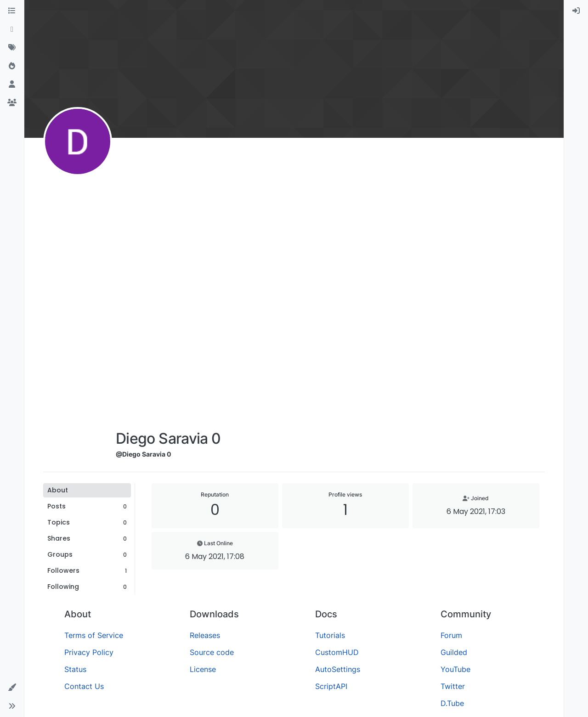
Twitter (453, 686)
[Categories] (12, 11)
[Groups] (12, 103)
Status (75, 669)
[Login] (576, 11)
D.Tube (452, 703)
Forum (451, 635)
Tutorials (330, 635)
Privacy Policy (89, 652)
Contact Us (84, 686)
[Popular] (12, 66)
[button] (12, 688)
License (203, 669)
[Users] (12, 85)
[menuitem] (576, 11)
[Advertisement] (168, 286)
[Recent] (12, 29)
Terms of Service (94, 635)
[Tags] (12, 48)
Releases (205, 635)
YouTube (455, 669)
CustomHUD (337, 652)
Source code (212, 652)
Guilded (454, 652)
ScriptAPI (331, 686)
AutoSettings (338, 669)
